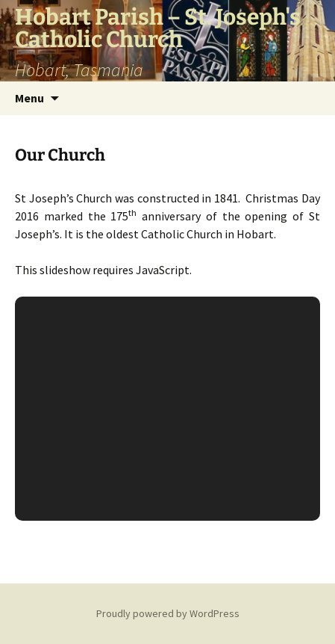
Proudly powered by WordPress (168, 613)
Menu (29, 98)
